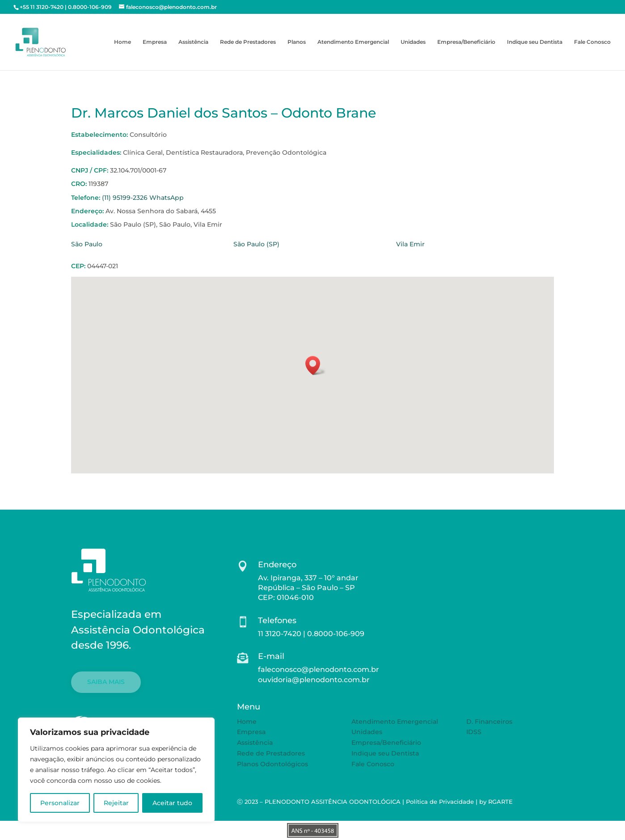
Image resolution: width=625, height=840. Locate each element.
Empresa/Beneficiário (466, 42)
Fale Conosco (592, 42)
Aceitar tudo (172, 803)
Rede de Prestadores (248, 42)
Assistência (193, 42)
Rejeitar (116, 803)
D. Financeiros (489, 722)
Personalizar (60, 803)
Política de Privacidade (440, 802)
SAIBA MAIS (106, 682)
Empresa (155, 42)
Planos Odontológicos (272, 764)
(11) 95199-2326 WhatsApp (143, 198)
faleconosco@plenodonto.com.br (319, 669)
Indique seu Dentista (535, 42)
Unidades (413, 42)
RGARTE (500, 802)
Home (122, 42)
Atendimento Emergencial (353, 42)
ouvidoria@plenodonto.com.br (314, 680)
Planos (297, 42)
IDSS (474, 732)
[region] (116, 770)
